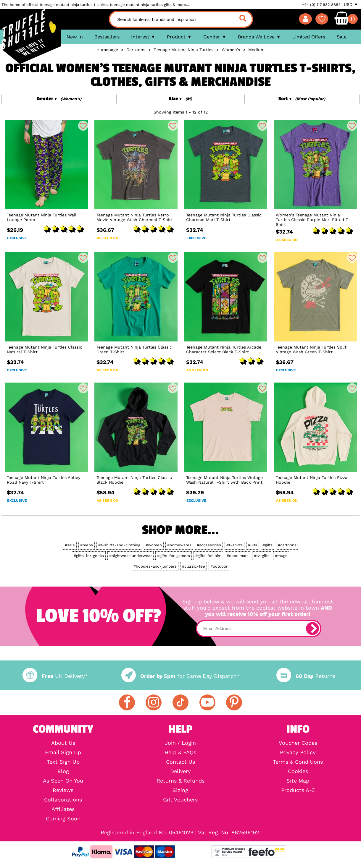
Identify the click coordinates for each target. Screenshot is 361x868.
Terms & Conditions (298, 762)
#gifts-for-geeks (89, 556)
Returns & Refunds (180, 781)
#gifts (267, 545)
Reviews (63, 790)
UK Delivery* (55, 676)
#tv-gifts (262, 556)
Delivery (180, 771)
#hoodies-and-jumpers (155, 566)
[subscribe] (312, 629)
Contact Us (180, 762)
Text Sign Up (63, 762)
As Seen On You (63, 781)
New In (75, 37)
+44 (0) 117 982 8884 (321, 5)
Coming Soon (63, 819)
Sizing (180, 790)
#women (154, 545)
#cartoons (287, 545)
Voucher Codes (298, 743)
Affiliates (63, 809)
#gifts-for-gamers (174, 556)
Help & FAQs (180, 752)
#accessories (209, 545)
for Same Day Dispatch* (180, 676)
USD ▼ (351, 4)
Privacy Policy (298, 752)
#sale (70, 545)
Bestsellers (107, 37)
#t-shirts (235, 545)
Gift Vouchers (180, 800)
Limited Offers (309, 37)
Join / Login (180, 743)
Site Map (298, 781)
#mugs (281, 556)
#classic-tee (194, 566)
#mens (87, 545)
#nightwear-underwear (130, 556)
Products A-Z (298, 790)
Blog (63, 771)
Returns (306, 676)
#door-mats (238, 556)
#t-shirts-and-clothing (119, 545)
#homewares (179, 545)
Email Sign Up (63, 752)
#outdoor (219, 566)
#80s (253, 545)
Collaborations (63, 800)
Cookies (298, 771)
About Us (63, 743)
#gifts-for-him (208, 556)
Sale (342, 37)
